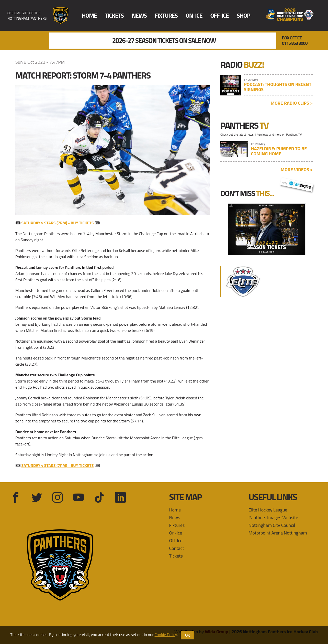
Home (89, 15)
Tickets (114, 15)
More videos (297, 170)
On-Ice (194, 15)
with (297, 184)
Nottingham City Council (272, 525)
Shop (243, 15)
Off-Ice (219, 15)
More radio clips (292, 103)
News (139, 15)
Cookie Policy (166, 635)
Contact (177, 548)
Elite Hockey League (268, 510)
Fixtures (166, 15)
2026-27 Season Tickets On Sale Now (164, 41)
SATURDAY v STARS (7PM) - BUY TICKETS (58, 223)
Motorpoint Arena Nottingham (278, 533)
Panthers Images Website (273, 517)
